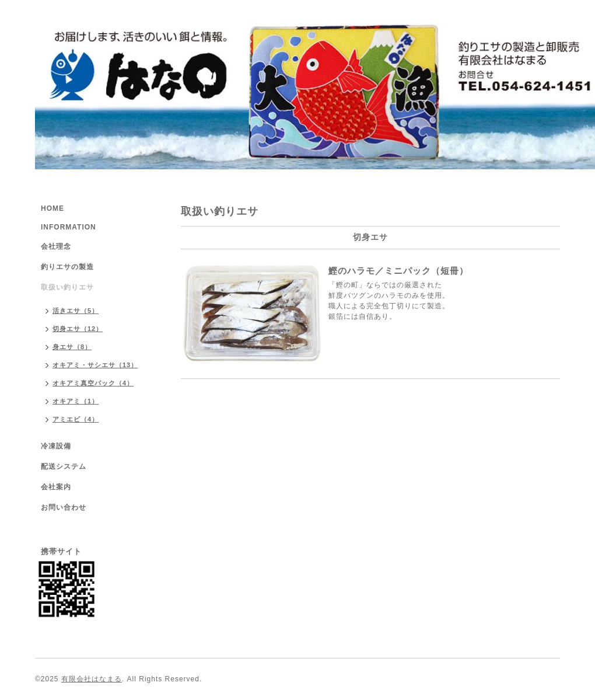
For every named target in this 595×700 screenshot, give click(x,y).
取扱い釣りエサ (67, 287)
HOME (52, 208)
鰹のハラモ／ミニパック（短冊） (398, 271)
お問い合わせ (64, 507)
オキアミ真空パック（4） (93, 383)
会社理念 (56, 246)
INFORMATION (69, 227)
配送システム (64, 466)
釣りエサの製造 (67, 267)
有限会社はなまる (92, 679)
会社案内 (56, 487)
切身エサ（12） (78, 329)
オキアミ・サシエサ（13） (95, 365)
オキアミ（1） (76, 401)
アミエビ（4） (76, 419)
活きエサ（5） (76, 311)
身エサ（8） (72, 347)
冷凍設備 (56, 446)
